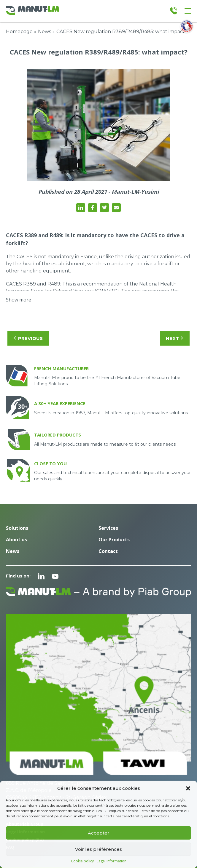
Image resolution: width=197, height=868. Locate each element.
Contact (108, 551)
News (45, 32)
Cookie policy (82, 861)
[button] (188, 788)
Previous (28, 338)
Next (175, 338)
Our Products (114, 540)
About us (16, 540)
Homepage (19, 32)
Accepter (99, 833)
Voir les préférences (99, 849)
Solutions (17, 528)
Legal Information (112, 861)
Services (108, 528)
